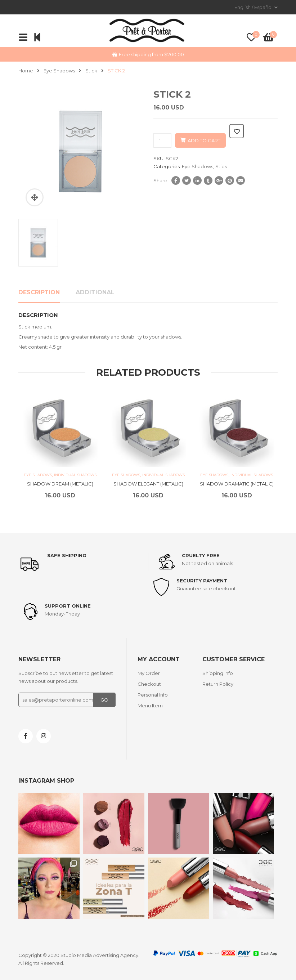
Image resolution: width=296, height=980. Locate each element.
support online (68, 606)
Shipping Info (218, 673)
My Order (149, 673)
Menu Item (150, 706)
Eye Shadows (59, 71)
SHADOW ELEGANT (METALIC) (148, 484)
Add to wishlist (237, 131)
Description (39, 292)
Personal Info (153, 695)
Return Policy (218, 684)
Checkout (149, 684)
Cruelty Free (201, 555)
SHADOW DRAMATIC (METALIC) (237, 484)
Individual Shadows (75, 475)
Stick (91, 71)
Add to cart (204, 140)
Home (26, 71)
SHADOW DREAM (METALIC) (60, 484)
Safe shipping (67, 555)
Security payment (202, 581)
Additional (95, 292)
